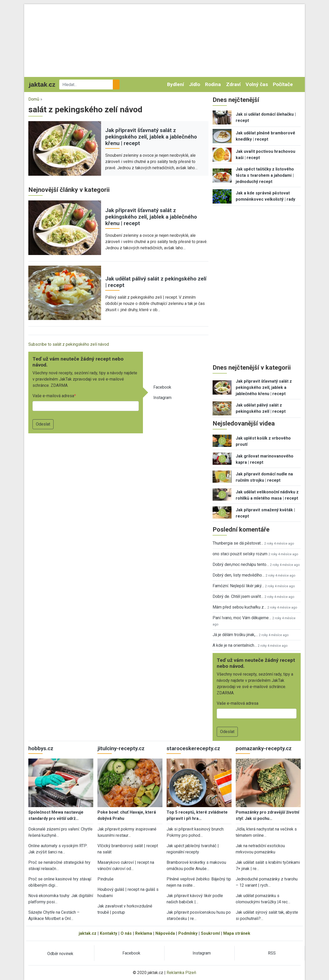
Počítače (283, 84)
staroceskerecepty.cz (193, 748)
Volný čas (257, 84)
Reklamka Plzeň (181, 973)
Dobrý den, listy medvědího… (239, 575)
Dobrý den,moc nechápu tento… (241, 564)
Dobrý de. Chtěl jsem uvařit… (238, 596)
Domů (34, 99)
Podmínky (188, 933)
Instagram (162, 398)
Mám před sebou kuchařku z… (239, 607)
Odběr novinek (60, 954)
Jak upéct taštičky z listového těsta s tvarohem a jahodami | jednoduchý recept (265, 175)
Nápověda (165, 933)
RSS (272, 953)
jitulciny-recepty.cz (121, 748)
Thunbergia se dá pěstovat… (238, 543)
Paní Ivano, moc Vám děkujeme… (242, 618)
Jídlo (195, 84)
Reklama (144, 933)
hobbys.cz (41, 748)
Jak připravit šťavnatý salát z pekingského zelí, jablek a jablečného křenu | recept (151, 137)
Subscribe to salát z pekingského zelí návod (69, 344)
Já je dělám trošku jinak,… (235, 635)
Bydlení (176, 84)
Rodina (213, 84)
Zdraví (233, 84)
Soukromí (210, 933)
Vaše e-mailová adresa (53, 396)
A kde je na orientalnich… (235, 645)
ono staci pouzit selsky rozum (240, 554)
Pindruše (106, 879)
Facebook (162, 387)
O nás (126, 933)
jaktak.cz (88, 933)
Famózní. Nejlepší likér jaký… (238, 586)
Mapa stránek (237, 933)
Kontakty (108, 933)
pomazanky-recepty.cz (264, 748)
